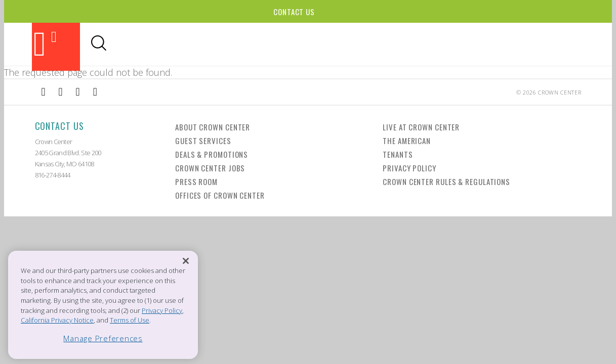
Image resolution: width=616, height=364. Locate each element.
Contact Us (294, 12)
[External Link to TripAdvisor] (78, 92)
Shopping (271, 44)
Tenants (398, 154)
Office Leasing (529, 44)
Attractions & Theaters (155, 44)
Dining (229, 44)
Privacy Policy (409, 168)
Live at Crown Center (421, 127)
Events (315, 44)
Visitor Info (408, 44)
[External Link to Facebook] (44, 92)
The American (407, 141)
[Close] (186, 261)
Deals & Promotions (212, 154)
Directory (468, 44)
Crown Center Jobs (210, 168)
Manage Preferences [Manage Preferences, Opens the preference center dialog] (103, 338)
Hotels (354, 44)
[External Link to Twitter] (95, 92)
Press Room (196, 181)
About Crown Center (213, 127)
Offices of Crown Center (220, 195)
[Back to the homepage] (56, 47)
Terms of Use (130, 320)
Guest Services (203, 141)
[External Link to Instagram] (61, 92)
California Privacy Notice (57, 320)
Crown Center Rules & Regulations (446, 181)
